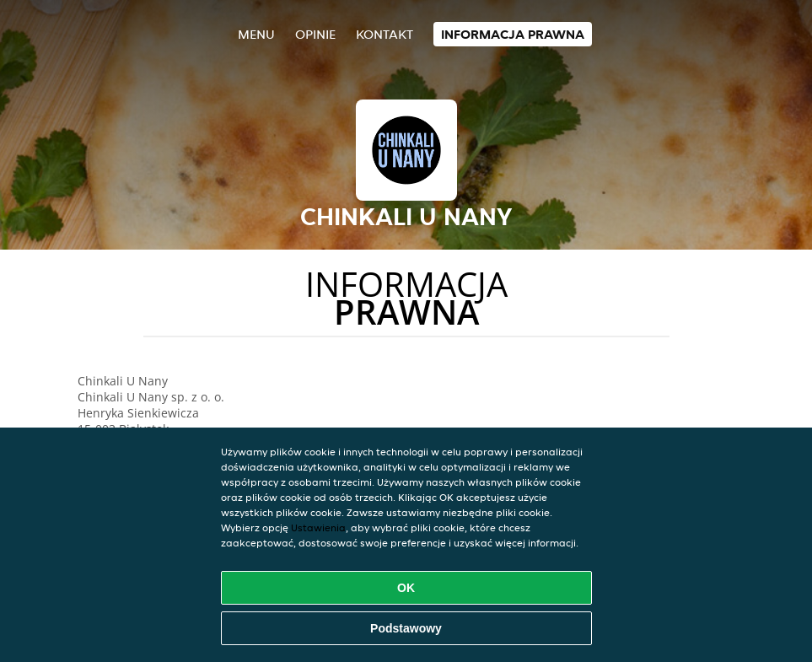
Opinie (315, 34)
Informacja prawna (513, 34)
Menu (256, 34)
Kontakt (384, 34)
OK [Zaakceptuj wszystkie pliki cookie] (406, 588)
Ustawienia (318, 527)
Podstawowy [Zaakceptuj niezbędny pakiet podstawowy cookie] (406, 628)
